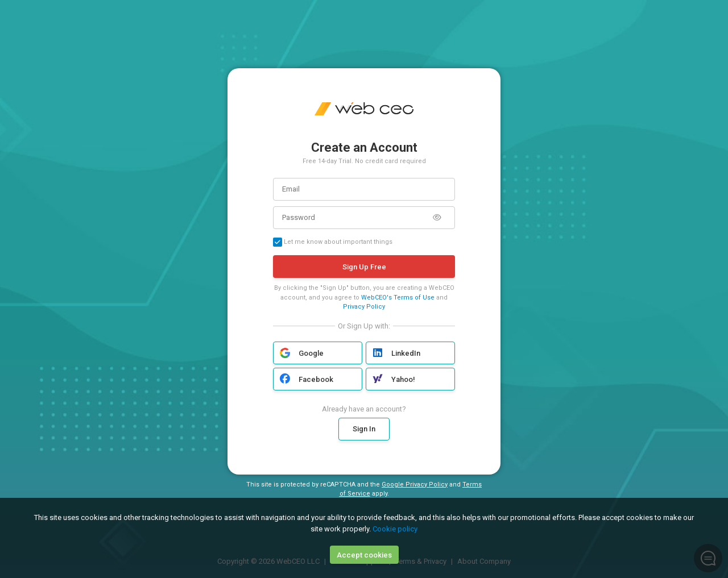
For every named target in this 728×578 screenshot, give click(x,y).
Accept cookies (364, 555)
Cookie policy (395, 529)
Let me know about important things (333, 242)
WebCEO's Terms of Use (398, 298)
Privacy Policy (364, 307)
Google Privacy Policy (415, 485)
